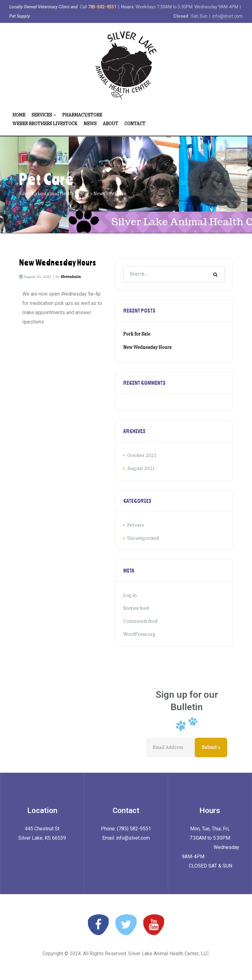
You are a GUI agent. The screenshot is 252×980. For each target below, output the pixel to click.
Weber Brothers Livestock (45, 124)
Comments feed (139, 619)
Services (44, 115)
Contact (135, 124)
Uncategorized (143, 537)
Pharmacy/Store (82, 115)
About (111, 124)
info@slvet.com (227, 16)
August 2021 (140, 468)
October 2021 (141, 455)
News (90, 124)
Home (19, 115)
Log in (130, 594)
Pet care (136, 525)
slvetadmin (71, 277)
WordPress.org (139, 632)
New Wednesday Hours (58, 262)
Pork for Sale (137, 334)
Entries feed (136, 607)
